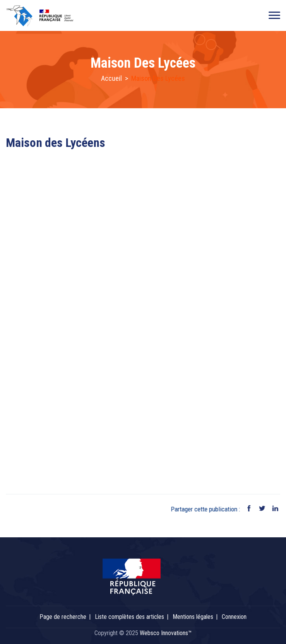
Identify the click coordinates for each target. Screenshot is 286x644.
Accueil (111, 78)
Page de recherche (63, 617)
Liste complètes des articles (129, 617)
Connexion (234, 617)
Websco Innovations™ (166, 633)
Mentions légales (193, 617)
